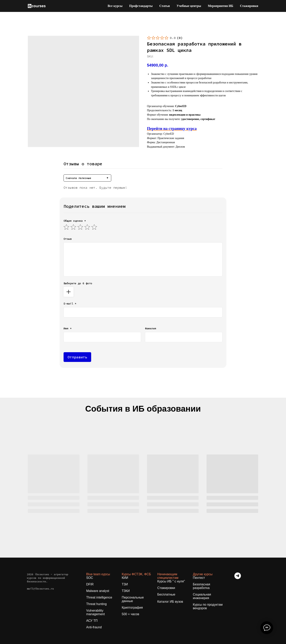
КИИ (125, 578)
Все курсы (115, 6)
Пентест (199, 578)
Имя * (68, 328)
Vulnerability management (95, 612)
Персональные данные (133, 599)
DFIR (90, 584)
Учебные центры (189, 6)
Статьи (165, 6)
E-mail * (70, 304)
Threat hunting (96, 604)
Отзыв (68, 239)
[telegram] (238, 578)
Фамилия (151, 328)
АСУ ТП (92, 621)
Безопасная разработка (201, 586)
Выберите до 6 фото (78, 283)
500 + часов (130, 614)
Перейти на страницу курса (172, 129)
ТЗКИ (126, 591)
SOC (90, 578)
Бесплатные (166, 594)
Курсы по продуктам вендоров (208, 606)
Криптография (132, 608)
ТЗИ (125, 584)
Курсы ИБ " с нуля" (171, 581)
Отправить (77, 357)
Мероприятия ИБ (221, 6)
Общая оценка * (75, 221)
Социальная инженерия (202, 596)
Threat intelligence (99, 597)
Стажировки (249, 6)
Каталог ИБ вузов (170, 602)
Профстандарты (141, 6)
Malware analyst (98, 591)
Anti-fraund (94, 627)
